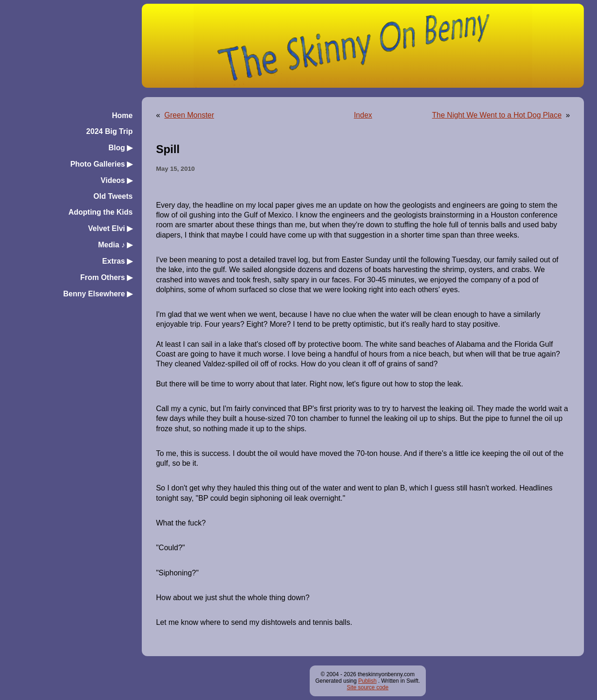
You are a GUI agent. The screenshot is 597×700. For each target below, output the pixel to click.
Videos (117, 180)
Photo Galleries (102, 164)
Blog (120, 148)
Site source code (368, 687)
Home (122, 115)
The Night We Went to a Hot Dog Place (497, 115)
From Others (106, 277)
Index (363, 115)
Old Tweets (113, 196)
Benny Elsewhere (98, 294)
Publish (367, 681)
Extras (117, 261)
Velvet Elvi (111, 228)
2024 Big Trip (110, 131)
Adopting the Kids (101, 212)
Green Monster (189, 115)
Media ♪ (115, 245)
